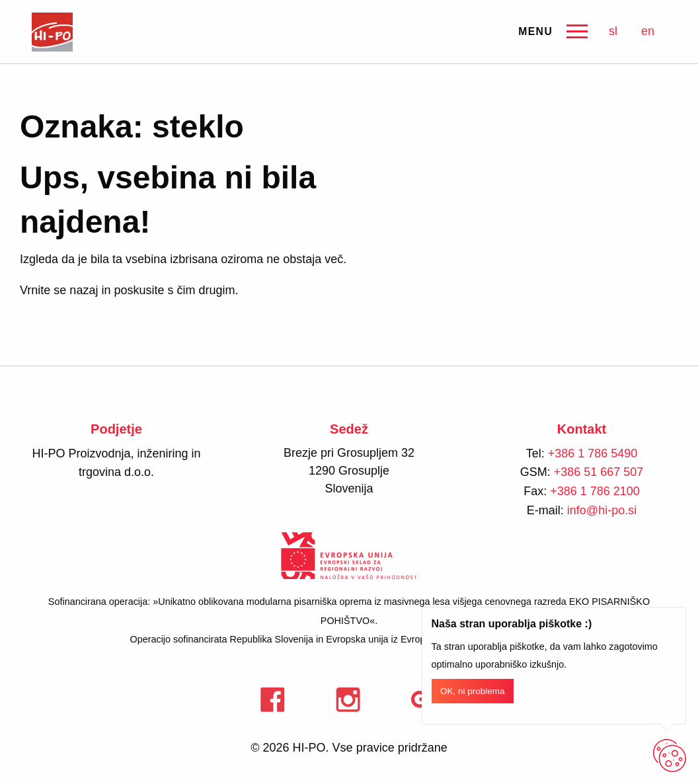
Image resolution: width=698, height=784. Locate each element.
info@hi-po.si (602, 510)
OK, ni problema (473, 691)
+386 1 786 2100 (595, 491)
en (648, 31)
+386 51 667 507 (599, 472)
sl (613, 31)
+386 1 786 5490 (593, 453)
